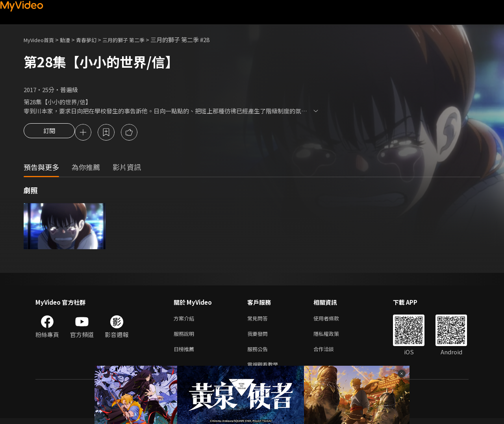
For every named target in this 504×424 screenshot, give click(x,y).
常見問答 (259, 320)
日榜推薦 (185, 353)
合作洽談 (330, 353)
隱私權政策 (333, 336)
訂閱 (49, 133)
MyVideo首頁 (42, 40)
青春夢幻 (95, 40)
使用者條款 (333, 320)
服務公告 (259, 353)
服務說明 (185, 336)
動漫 (71, 40)
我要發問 (259, 336)
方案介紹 (185, 320)
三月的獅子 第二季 (137, 40)
